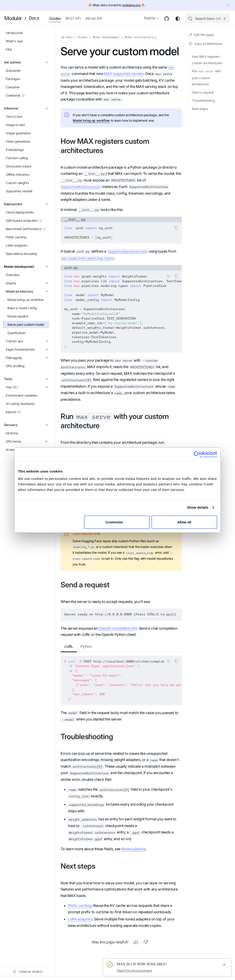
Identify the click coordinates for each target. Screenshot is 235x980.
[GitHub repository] (167, 19)
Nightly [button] (150, 18)
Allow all (184, 522)
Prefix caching (80, 905)
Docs (34, 18)
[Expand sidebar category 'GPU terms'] (46, 441)
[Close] (228, 6)
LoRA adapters (80, 919)
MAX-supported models (124, 74)
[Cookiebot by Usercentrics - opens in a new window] (197, 455)
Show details (198, 507)
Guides (55, 18)
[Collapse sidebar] (28, 971)
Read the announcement (134, 970)
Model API (94, 18)
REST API (73, 18)
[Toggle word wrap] (168, 276)
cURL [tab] (69, 646)
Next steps (200, 109)
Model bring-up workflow (91, 120)
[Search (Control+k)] (208, 18)
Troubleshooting (203, 100)
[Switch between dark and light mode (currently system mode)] (178, 19)
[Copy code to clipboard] (176, 228)
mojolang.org (131, 5)
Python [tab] (86, 646)
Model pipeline (134, 849)
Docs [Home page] (67, 37)
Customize (117, 522)
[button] (26, 62)
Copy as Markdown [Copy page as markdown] (206, 44)
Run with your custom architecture (206, 78)
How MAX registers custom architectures (207, 60)
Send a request (203, 92)
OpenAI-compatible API (118, 628)
